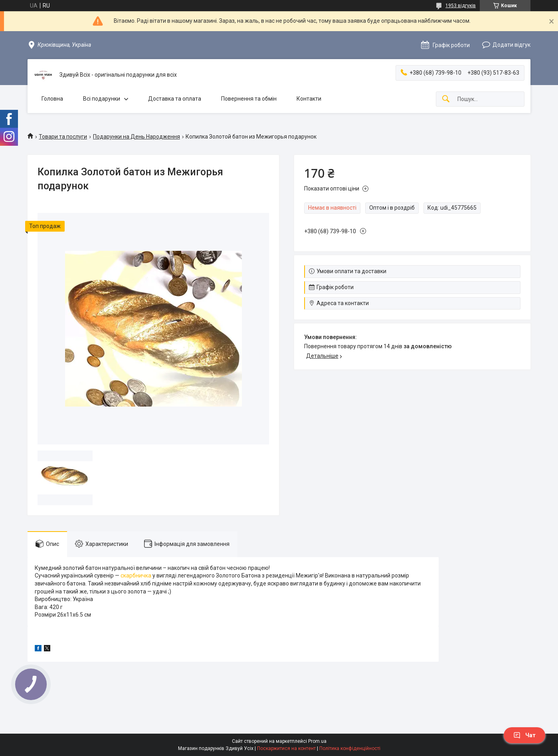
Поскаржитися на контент (286, 748)
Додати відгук (511, 45)
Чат (524, 735)
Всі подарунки (102, 99)
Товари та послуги (63, 137)
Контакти (309, 99)
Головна (52, 99)
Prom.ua (317, 741)
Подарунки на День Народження (137, 137)
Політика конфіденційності (350, 748)
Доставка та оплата (175, 99)
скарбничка (136, 575)
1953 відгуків (461, 6)
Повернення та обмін (249, 99)
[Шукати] (446, 99)
